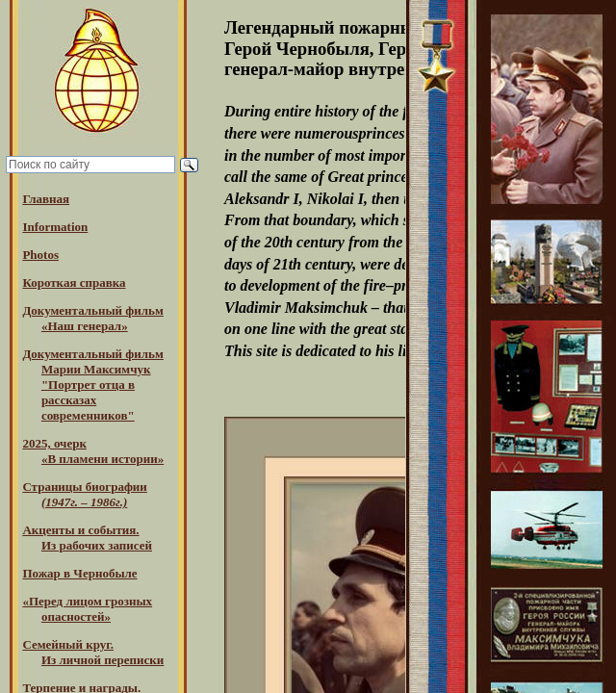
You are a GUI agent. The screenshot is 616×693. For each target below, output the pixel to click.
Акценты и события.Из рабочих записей (87, 538)
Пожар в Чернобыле (79, 573)
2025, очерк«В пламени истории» (93, 451)
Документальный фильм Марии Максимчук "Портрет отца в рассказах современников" (92, 385)
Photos (40, 255)
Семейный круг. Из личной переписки (93, 652)
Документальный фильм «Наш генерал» (92, 318)
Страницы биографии (84, 494)
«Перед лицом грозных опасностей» (87, 609)
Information (55, 227)
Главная (46, 199)
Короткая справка (74, 282)
